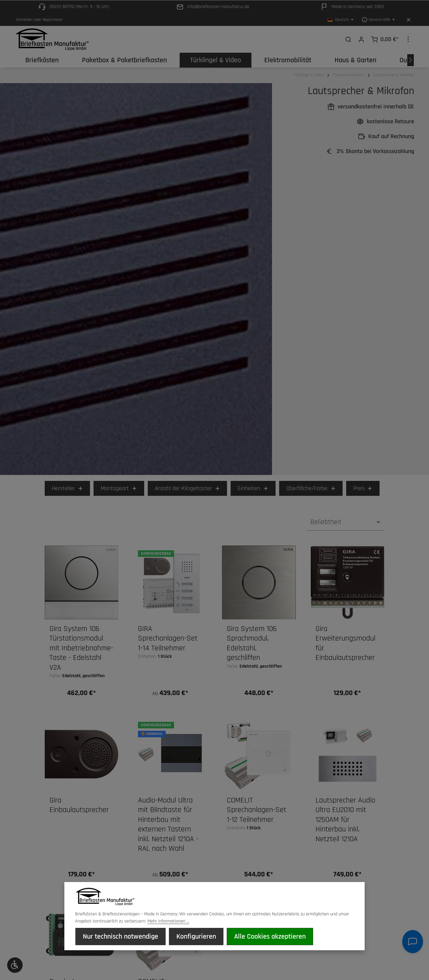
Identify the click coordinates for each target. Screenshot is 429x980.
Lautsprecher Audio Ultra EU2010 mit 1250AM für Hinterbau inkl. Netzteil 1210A (345, 823)
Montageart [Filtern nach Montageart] (119, 491)
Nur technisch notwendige (120, 937)
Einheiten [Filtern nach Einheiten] (253, 491)
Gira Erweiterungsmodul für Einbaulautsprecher (345, 646)
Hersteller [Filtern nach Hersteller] (67, 491)
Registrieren (53, 20)
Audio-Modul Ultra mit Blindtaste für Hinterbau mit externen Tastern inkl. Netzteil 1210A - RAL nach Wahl (168, 828)
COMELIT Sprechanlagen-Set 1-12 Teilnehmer (257, 813)
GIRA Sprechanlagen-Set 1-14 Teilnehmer (168, 642)
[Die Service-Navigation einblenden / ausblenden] (378, 20)
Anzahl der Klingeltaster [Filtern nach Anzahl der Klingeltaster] (188, 491)
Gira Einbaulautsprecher (79, 808)
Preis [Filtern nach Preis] (363, 491)
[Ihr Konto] (361, 41)
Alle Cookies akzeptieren (268, 937)
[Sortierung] (346, 525)
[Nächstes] (411, 63)
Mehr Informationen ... (168, 922)
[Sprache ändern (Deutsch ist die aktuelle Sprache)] (341, 20)
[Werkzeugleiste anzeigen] (15, 965)
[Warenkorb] (385, 41)
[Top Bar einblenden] (408, 41)
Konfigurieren (195, 937)
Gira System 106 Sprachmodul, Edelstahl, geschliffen (252, 646)
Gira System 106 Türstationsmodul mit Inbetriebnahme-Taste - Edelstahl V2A (81, 651)
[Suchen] (348, 41)
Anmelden (24, 20)
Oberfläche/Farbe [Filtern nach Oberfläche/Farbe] (311, 491)
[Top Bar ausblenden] (409, 20)
